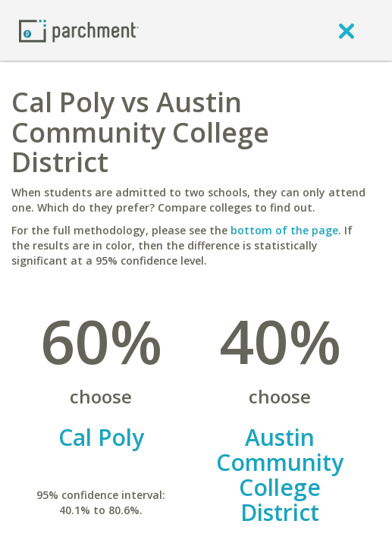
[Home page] (79, 30)
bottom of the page (284, 230)
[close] (347, 30)
